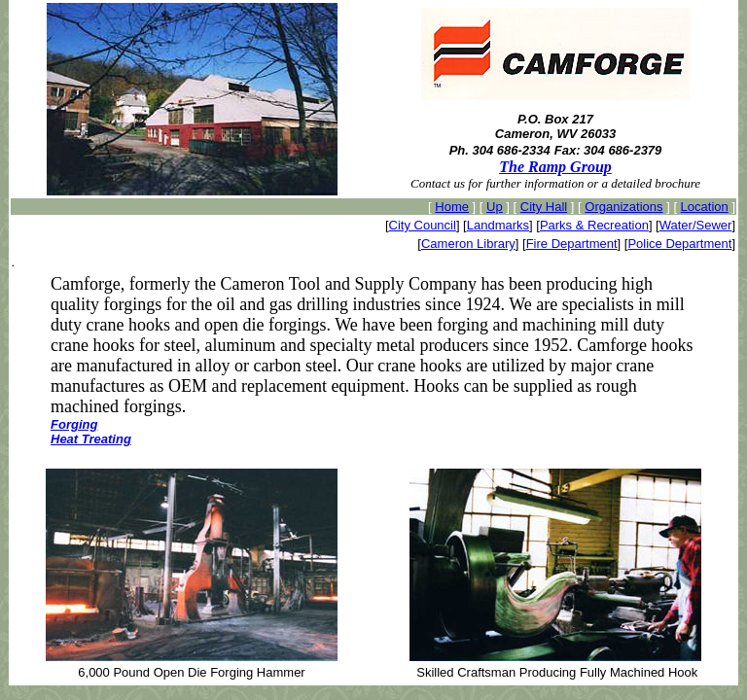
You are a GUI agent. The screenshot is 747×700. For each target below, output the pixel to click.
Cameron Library (468, 244)
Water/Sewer (696, 225)
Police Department (679, 244)
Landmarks (498, 225)
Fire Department (572, 244)
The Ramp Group (555, 167)
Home (452, 207)
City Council (423, 225)
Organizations (623, 207)
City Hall (544, 207)
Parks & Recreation (594, 225)
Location (705, 207)
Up (495, 207)
